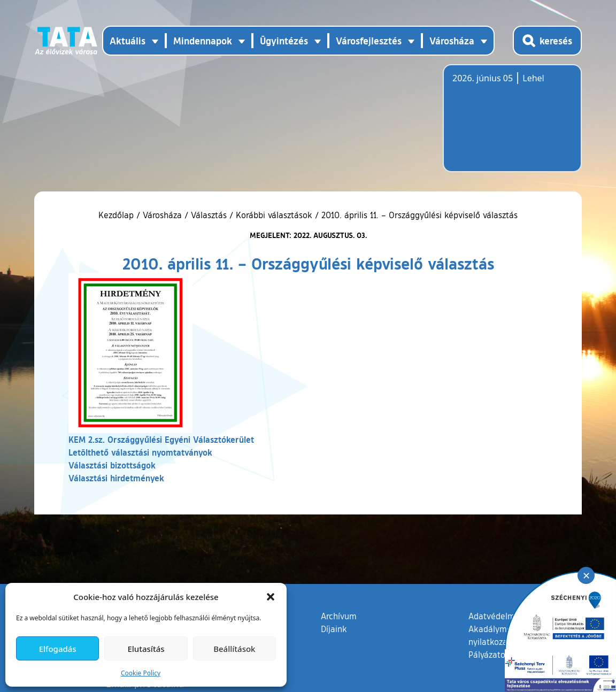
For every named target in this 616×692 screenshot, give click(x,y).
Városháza (162, 215)
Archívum (339, 616)
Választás (209, 215)
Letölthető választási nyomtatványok (140, 452)
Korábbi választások (274, 215)
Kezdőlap (117, 215)
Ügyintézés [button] (284, 41)
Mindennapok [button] (203, 41)
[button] (271, 597)
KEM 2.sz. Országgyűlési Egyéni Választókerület (161, 439)
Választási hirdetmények (116, 478)
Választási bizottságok (112, 465)
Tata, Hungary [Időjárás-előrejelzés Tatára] (512, 125)
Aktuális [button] (128, 41)
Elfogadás (58, 649)
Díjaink (334, 629)
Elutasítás (146, 649)
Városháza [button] (452, 41)
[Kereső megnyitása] (547, 41)
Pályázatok (489, 655)
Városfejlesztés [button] (369, 41)
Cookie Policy (141, 673)
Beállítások (234, 649)
